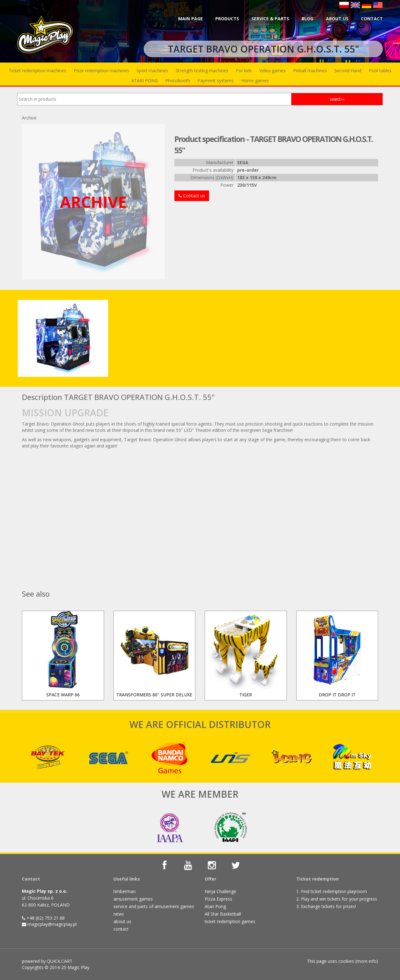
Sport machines (152, 71)
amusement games (133, 899)
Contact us (192, 196)
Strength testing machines (202, 71)
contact (121, 929)
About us (337, 19)
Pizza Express (218, 899)
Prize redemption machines (101, 71)
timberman (125, 891)
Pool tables (380, 71)
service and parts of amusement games (154, 906)
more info (367, 961)
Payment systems (216, 81)
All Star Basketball (223, 914)
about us (122, 921)
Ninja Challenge (220, 891)
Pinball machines (310, 71)
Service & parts (270, 19)
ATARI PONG (145, 81)
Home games (255, 81)
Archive (29, 118)
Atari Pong (215, 906)
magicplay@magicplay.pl (52, 924)
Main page (190, 19)
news (119, 914)
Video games (272, 71)
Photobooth (178, 81)
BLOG (307, 19)
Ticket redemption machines (37, 71)
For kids (244, 71)
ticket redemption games (230, 921)
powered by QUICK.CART (47, 961)
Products (227, 19)
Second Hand (348, 71)
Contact (372, 19)
